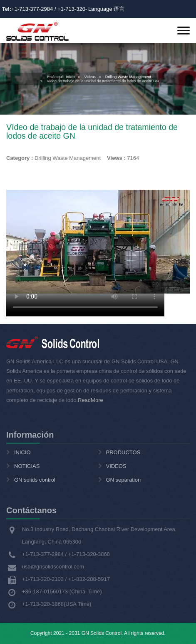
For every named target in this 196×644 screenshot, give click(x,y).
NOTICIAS (27, 466)
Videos (90, 77)
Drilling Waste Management (128, 77)
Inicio (70, 77)
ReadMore (91, 400)
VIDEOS (116, 466)
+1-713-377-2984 (32, 9)
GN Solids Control (102, 633)
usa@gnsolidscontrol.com (53, 567)
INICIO (22, 452)
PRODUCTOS (123, 452)
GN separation (124, 480)
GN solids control (35, 480)
